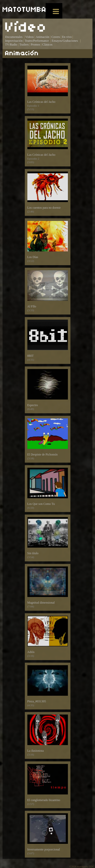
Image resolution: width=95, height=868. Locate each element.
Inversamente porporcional (48, 834)
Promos (36, 45)
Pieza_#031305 (48, 686)
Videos (30, 37)
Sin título (48, 538)
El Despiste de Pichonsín (48, 439)
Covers (56, 37)
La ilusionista (48, 735)
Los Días (48, 242)
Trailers (24, 45)
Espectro (48, 390)
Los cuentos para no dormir (48, 192)
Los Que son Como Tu (48, 489)
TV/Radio (11, 45)
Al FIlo (48, 291)
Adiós (48, 637)
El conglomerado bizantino (48, 785)
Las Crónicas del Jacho (48, 88)
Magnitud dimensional (48, 587)
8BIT (48, 340)
